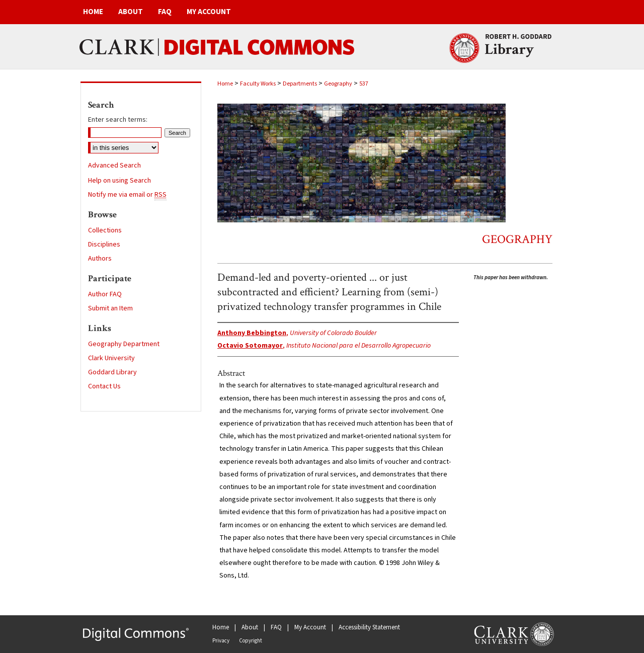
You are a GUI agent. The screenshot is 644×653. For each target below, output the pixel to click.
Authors (100, 259)
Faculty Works (258, 84)
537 (364, 84)
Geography (338, 84)
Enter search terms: (118, 120)
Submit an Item (110, 308)
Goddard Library (112, 372)
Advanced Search (114, 166)
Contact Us (104, 386)
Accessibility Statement (369, 627)
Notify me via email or (127, 195)
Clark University (111, 358)
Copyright (251, 641)
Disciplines (104, 244)
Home (225, 84)
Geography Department (124, 344)
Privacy (221, 641)
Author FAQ (105, 294)
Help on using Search (119, 181)
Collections (105, 230)
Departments (300, 84)
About (250, 627)
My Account (310, 627)
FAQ (276, 627)
